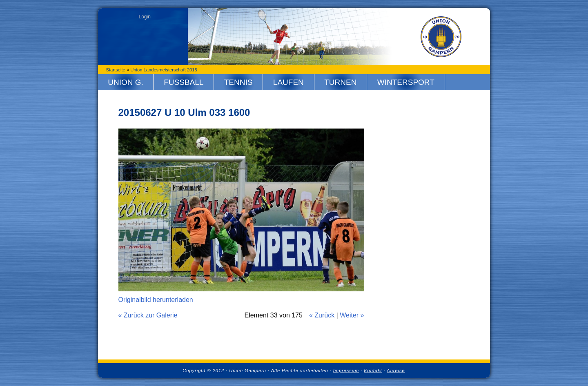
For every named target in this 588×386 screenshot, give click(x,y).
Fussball (184, 82)
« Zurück (322, 315)
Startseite (116, 70)
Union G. (126, 82)
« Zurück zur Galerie (148, 315)
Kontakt (373, 370)
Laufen (288, 82)
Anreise (396, 370)
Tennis (238, 82)
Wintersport (406, 82)
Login (145, 17)
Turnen (340, 82)
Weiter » (352, 315)
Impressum (346, 370)
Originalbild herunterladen (156, 300)
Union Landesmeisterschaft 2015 (164, 70)
